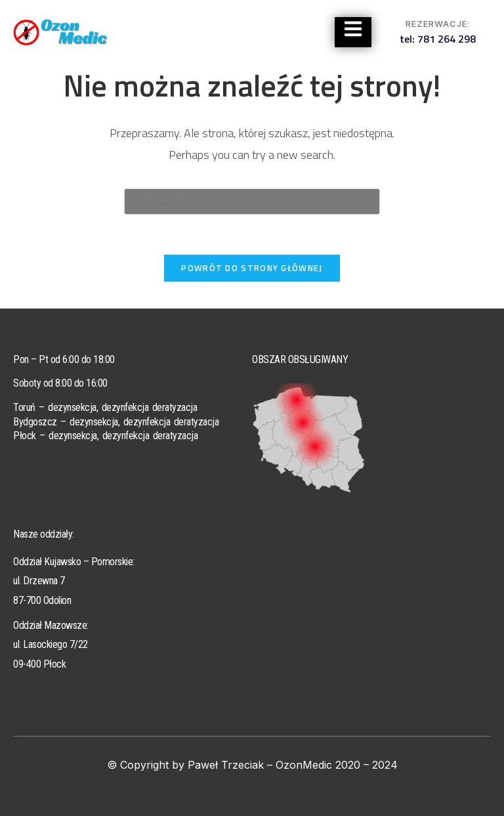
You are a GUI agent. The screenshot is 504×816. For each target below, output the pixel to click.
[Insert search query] (252, 202)
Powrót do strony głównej (252, 268)
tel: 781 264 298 (438, 39)
